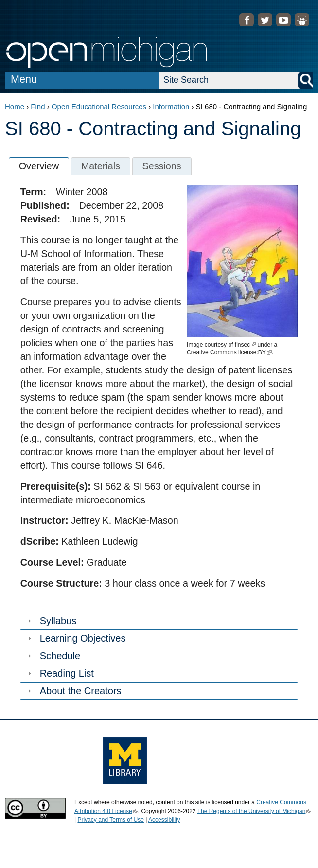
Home (15, 106)
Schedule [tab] (53, 656)
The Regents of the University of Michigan (255, 811)
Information (171, 106)
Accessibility (164, 820)
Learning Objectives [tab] (76, 638)
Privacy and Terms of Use (111, 820)
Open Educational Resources (99, 106)
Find (38, 106)
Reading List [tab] (60, 673)
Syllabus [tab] (51, 621)
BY (265, 352)
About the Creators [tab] (73, 691)
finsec (245, 345)
